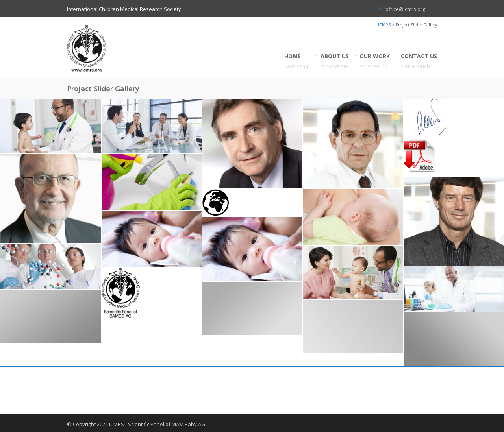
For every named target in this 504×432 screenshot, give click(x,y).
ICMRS (384, 25)
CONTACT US (419, 61)
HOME (297, 61)
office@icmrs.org (405, 9)
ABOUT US (335, 61)
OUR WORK (375, 61)
